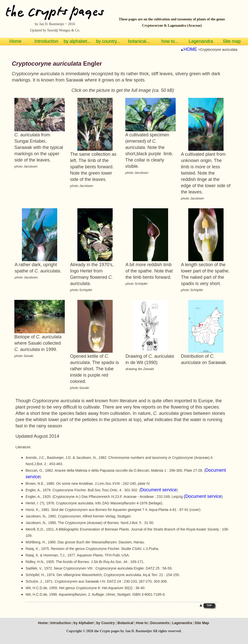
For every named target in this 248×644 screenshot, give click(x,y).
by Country (106, 623)
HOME (190, 49)
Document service (159, 490)
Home (43, 623)
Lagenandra (182, 623)
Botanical (126, 623)
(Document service (203, 496)
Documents (160, 623)
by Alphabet (84, 623)
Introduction (61, 623)
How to (142, 623)
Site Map (202, 623)
